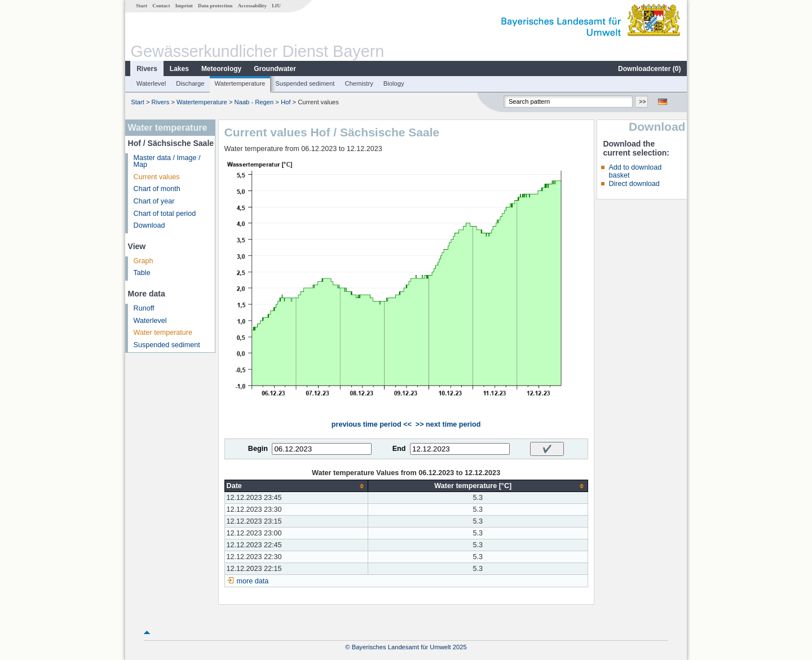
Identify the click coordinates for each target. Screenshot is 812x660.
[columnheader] (296, 486)
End (399, 449)
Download (149, 225)
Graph (144, 261)
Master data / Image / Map (167, 161)
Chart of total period (165, 214)
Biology (394, 83)
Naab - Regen (254, 102)
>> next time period (448, 424)
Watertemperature (240, 83)
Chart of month (157, 189)
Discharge (190, 83)
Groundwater (275, 69)
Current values (157, 177)
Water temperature (163, 333)
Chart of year (154, 201)
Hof (286, 102)
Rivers (147, 69)
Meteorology (221, 69)
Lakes (179, 69)
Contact (161, 6)
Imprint (184, 6)
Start (142, 6)
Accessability (252, 6)
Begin (258, 449)
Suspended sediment (305, 83)
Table (142, 273)
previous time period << (372, 424)
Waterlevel (151, 83)
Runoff (144, 308)
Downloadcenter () (649, 69)
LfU (276, 6)
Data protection (215, 6)
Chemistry (359, 83)
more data (253, 581)
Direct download (634, 184)
